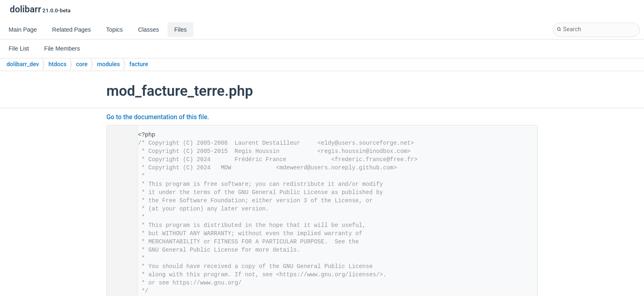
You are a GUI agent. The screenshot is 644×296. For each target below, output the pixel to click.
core (82, 64)
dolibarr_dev (23, 64)
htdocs (57, 64)
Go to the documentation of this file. (158, 117)
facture (139, 64)
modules (108, 64)
